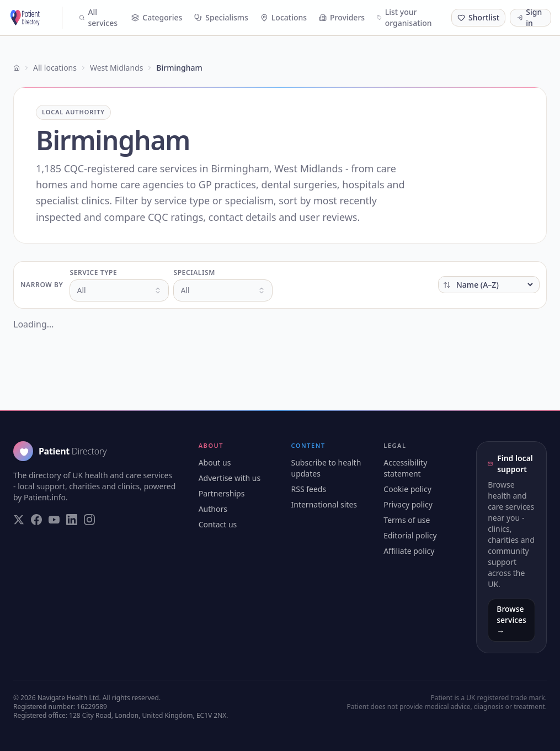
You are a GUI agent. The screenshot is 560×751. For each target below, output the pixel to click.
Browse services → (511, 620)
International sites (324, 504)
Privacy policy (408, 504)
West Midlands (116, 68)
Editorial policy (410, 535)
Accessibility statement (405, 468)
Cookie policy (407, 489)
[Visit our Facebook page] (36, 520)
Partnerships (222, 493)
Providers (342, 17)
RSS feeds (309, 489)
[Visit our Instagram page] (89, 520)
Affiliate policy (409, 551)
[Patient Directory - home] (36, 18)
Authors (213, 509)
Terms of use (407, 520)
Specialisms (221, 17)
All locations (55, 68)
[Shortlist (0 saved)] (478, 18)
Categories (157, 17)
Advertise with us (230, 478)
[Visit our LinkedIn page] (72, 520)
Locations (284, 17)
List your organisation (404, 17)
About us (215, 462)
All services (98, 17)
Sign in (529, 18)
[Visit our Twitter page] (19, 520)
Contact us (218, 524)
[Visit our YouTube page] (54, 520)
